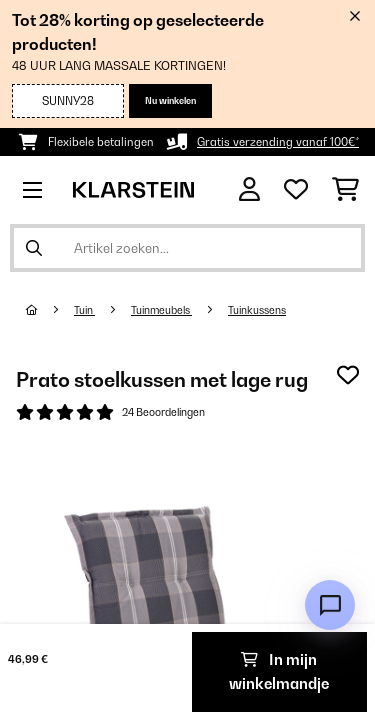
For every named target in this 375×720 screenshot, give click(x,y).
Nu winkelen (170, 100)
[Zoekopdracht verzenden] (34, 248)
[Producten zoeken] (187, 248)
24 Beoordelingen (163, 412)
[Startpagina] (50, 310)
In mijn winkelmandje (279, 671)
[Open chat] (330, 605)
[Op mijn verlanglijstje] (348, 375)
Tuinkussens (257, 310)
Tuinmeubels (161, 310)
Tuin (84, 310)
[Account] (249, 189)
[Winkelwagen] (345, 190)
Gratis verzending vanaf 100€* (278, 142)
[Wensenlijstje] (296, 190)
